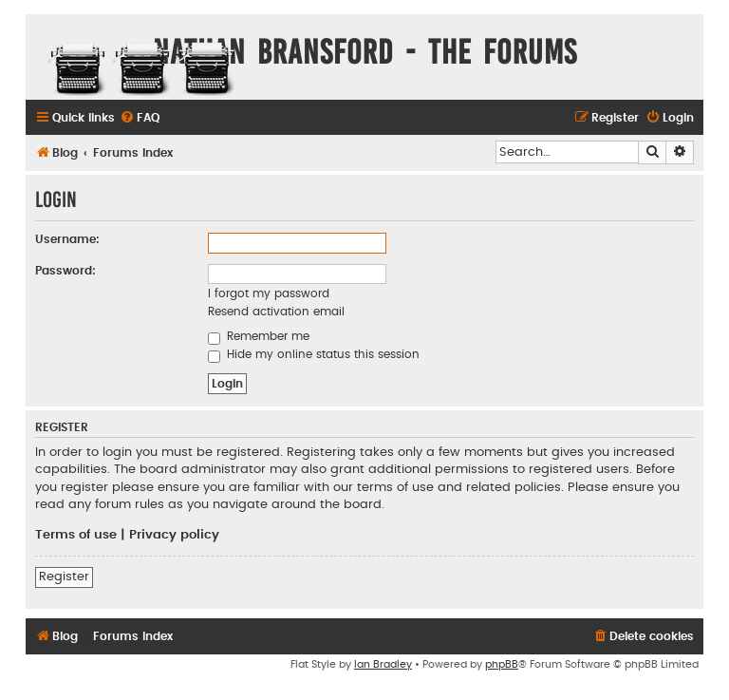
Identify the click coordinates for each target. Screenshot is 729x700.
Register (64, 577)
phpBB (502, 664)
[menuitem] (140, 118)
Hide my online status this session (314, 354)
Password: (65, 271)
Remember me (259, 336)
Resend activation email (276, 312)
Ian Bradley (383, 664)
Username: (67, 239)
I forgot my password (269, 293)
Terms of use (76, 535)
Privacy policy (174, 535)
